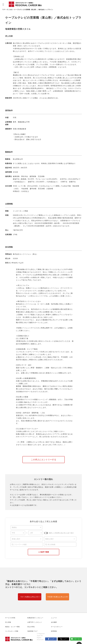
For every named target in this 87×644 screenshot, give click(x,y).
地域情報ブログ (32, 631)
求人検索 (10, 10)
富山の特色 (31, 627)
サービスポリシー (57, 627)
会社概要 (54, 622)
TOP (4, 10)
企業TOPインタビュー (35, 622)
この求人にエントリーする (44, 460)
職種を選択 (49, 539)
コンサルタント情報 (12, 631)
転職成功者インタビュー (35, 618)
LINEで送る (77, 639)
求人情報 (8, 622)
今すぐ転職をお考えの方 (30, 597)
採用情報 (54, 631)
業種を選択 (16, 539)
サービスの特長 (10, 618)
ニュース (54, 618)
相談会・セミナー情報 (12, 627)
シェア (52, 639)
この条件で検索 (43, 552)
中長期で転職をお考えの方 (57, 597)
